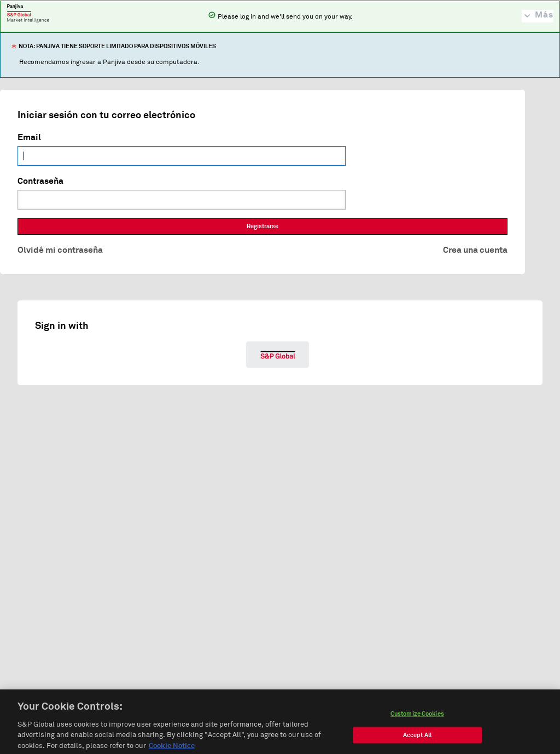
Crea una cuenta (475, 250)
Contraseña (40, 181)
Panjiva (28, 13)
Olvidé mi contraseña (60, 250)
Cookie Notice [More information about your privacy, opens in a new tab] (172, 749)
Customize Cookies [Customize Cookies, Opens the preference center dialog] (417, 717)
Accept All (417, 738)
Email (29, 137)
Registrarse (262, 226)
